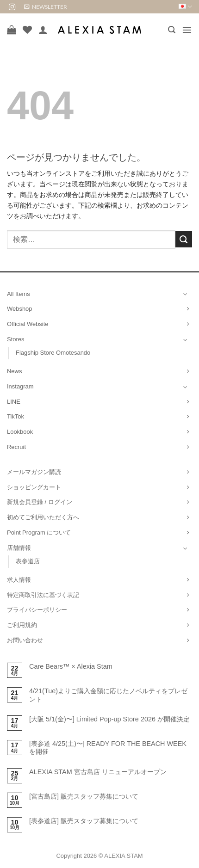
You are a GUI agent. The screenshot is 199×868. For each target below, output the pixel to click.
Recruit (16, 447)
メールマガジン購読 (34, 472)
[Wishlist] (27, 30)
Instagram (20, 386)
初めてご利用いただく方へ (43, 517)
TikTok (16, 416)
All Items (19, 294)
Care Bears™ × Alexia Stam (71, 666)
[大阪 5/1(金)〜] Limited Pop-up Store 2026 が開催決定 (109, 719)
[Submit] (184, 240)
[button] (46, 7)
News (14, 371)
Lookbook (20, 432)
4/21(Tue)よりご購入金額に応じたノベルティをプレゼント (108, 695)
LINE (14, 402)
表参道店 (28, 561)
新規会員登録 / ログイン (40, 502)
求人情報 (19, 580)
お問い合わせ (25, 640)
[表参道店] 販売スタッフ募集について (84, 821)
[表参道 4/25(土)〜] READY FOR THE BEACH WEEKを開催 (108, 748)
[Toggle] (186, 294)
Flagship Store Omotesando (53, 353)
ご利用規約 (22, 625)
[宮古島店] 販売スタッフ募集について (84, 796)
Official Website (28, 324)
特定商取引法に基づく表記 (43, 595)
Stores (16, 339)
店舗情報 (19, 548)
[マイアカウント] (43, 30)
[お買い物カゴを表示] (12, 30)
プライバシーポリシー (37, 610)
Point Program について (39, 532)
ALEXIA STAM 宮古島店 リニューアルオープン (98, 772)
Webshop (20, 309)
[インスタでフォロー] (12, 7)
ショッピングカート (34, 487)
